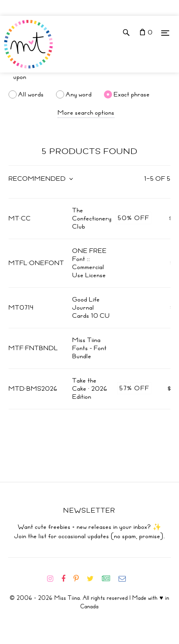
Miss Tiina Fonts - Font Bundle (89, 348)
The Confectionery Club (92, 218)
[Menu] (165, 33)
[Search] (89, 77)
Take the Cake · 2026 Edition (90, 389)
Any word (79, 94)
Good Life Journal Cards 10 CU (91, 308)
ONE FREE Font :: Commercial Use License (89, 263)
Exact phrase (132, 94)
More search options (86, 113)
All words (31, 94)
